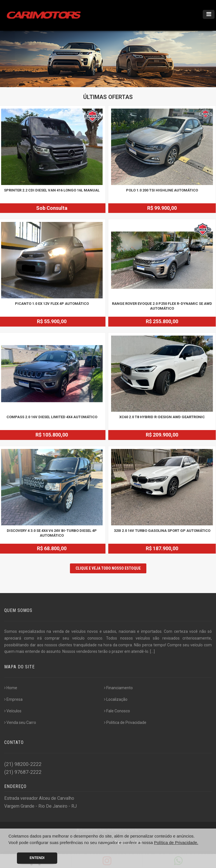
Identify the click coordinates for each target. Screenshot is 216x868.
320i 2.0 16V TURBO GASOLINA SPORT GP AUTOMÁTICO (162, 531)
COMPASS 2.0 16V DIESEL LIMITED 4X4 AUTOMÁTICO (52, 417)
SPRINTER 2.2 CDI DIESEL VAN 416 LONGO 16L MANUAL (52, 190)
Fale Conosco (117, 711)
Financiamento (118, 688)
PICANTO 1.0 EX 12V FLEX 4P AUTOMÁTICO (52, 304)
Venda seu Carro (20, 722)
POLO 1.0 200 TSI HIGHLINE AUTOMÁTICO (162, 190)
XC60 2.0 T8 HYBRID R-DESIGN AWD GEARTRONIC (162, 417)
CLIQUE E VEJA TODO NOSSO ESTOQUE (108, 568)
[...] (152, 651)
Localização (116, 699)
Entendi (37, 858)
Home (11, 688)
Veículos (13, 711)
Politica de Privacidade (125, 722)
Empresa (13, 699)
